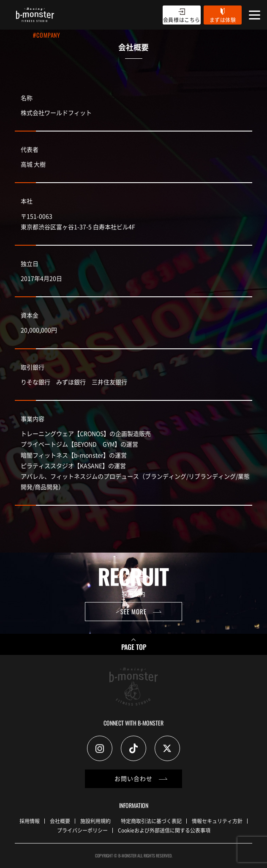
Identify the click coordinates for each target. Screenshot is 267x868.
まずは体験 (223, 20)
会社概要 (60, 821)
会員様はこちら (182, 20)
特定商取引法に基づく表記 (151, 821)
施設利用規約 (95, 821)
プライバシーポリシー (82, 830)
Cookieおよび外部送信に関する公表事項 (164, 830)
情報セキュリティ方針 (217, 821)
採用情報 (30, 821)
